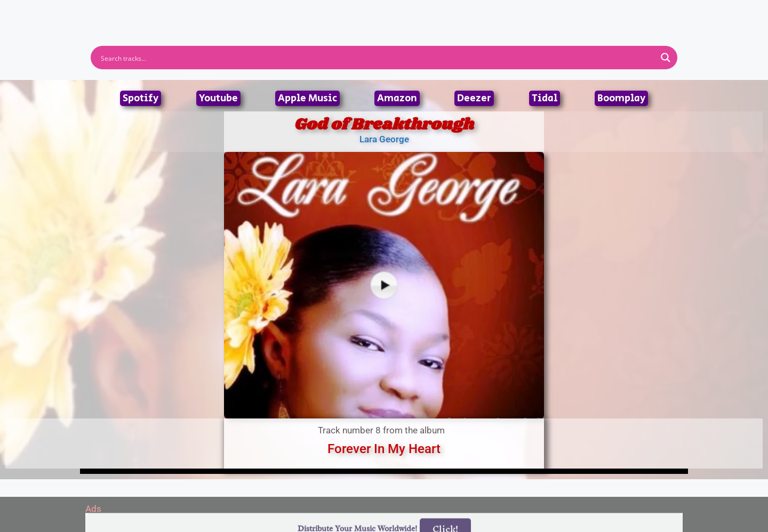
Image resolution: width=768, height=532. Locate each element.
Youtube (218, 98)
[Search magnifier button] (666, 58)
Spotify (141, 98)
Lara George (384, 139)
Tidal (545, 98)
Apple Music (307, 98)
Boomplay (621, 98)
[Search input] (377, 58)
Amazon (397, 98)
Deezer (474, 98)
